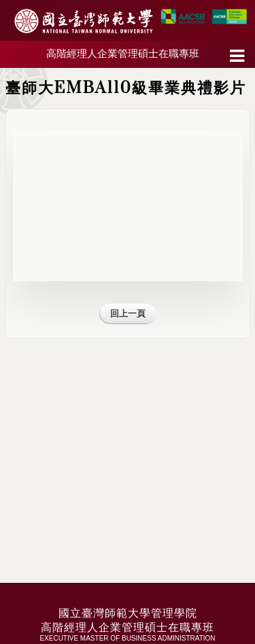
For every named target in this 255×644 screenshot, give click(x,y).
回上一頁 (128, 314)
